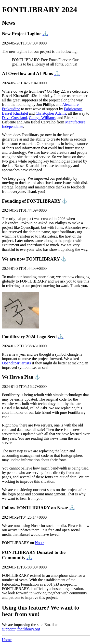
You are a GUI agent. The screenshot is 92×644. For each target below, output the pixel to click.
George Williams (42, 118)
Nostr (39, 543)
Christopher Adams (51, 113)
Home (7, 640)
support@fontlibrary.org (21, 629)
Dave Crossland (14, 118)
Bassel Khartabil (15, 113)
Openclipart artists (16, 363)
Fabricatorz (73, 109)
